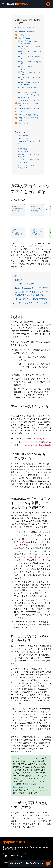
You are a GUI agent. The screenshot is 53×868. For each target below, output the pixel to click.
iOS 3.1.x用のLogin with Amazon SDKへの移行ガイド (30, 99)
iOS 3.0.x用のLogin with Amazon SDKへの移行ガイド (30, 94)
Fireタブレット (23, 151)
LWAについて (22, 112)
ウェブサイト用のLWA (25, 35)
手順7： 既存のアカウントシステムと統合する (31, 83)
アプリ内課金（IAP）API (26, 165)
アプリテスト (22, 157)
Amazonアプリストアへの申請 (28, 154)
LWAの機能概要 (23, 136)
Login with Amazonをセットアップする (32, 288)
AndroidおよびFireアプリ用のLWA (28, 104)
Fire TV (20, 146)
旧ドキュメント (23, 123)
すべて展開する (30, 27)
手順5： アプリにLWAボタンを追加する (31, 73)
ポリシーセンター (24, 162)
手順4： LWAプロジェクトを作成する (31, 68)
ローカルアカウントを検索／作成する (31, 299)
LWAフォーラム (23, 138)
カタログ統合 (22, 149)
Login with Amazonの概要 (27, 32)
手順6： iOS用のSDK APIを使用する (31, 78)
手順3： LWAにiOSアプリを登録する (31, 63)
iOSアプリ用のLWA (24, 38)
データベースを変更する (26, 284)
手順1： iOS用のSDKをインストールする (31, 52)
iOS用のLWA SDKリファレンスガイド (31, 89)
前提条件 (19, 280)
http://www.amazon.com (24, 787)
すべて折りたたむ (20, 27)
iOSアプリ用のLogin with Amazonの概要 (29, 42)
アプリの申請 (22, 168)
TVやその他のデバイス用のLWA (28, 108)
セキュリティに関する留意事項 (28, 115)
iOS (22, 487)
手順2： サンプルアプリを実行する (30, 58)
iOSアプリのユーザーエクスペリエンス (31, 47)
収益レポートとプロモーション (29, 160)
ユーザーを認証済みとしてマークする (31, 303)
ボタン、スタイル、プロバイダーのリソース (28, 119)
